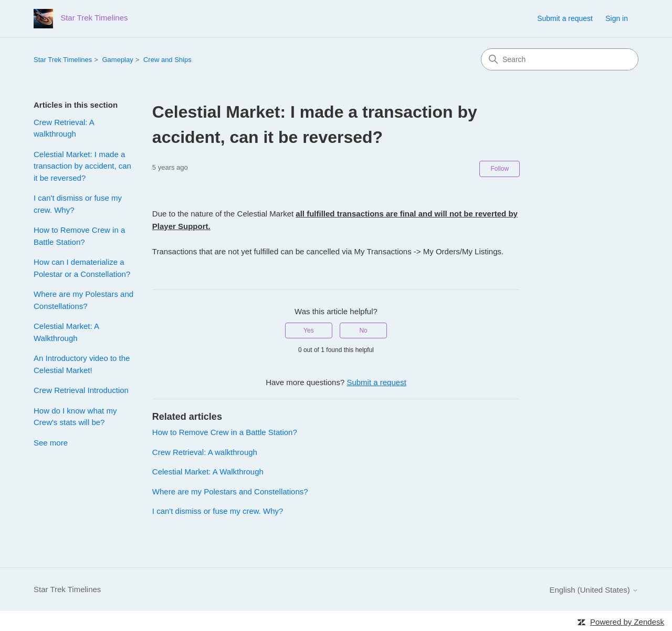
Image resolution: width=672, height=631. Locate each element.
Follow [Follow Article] (500, 169)
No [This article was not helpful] (363, 330)
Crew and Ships (167, 60)
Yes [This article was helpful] (309, 330)
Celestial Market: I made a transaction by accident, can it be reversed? (82, 166)
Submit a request (565, 18)
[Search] (560, 59)
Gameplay (117, 60)
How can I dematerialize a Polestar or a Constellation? (82, 268)
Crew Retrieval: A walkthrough (64, 128)
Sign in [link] (617, 18)
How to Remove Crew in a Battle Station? (79, 236)
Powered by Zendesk (627, 622)
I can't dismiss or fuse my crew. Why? (78, 204)
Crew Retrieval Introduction (81, 390)
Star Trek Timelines (63, 60)
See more (51, 443)
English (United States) (594, 590)
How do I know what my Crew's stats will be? (75, 417)
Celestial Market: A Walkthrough (66, 332)
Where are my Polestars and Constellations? (83, 300)
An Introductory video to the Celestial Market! (82, 364)
